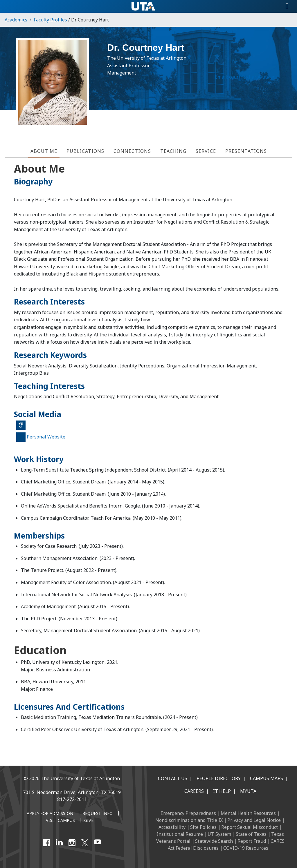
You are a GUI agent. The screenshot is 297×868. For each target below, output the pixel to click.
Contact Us (173, 778)
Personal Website (46, 437)
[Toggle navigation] (287, 6)
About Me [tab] (44, 151)
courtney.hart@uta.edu (251, 80)
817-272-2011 (72, 799)
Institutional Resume (180, 834)
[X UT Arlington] (85, 843)
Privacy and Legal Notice (254, 820)
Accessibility (172, 827)
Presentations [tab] (246, 151)
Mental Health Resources (248, 813)
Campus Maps (267, 778)
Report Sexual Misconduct (250, 827)
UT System (219, 834)
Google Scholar (23, 427)
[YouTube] (98, 843)
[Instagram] (72, 843)
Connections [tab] (132, 151)
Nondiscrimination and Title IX (189, 820)
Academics (16, 20)
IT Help (222, 791)
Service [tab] (206, 151)
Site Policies (203, 827)
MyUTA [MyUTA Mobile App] (248, 791)
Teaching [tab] (173, 151)
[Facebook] (46, 843)
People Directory (219, 778)
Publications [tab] (85, 151)
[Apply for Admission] (50, 814)
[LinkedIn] (59, 843)
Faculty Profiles (50, 20)
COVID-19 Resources (246, 848)
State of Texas (251, 834)
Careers (194, 791)
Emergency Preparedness (188, 813)
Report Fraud (252, 841)
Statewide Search (214, 841)
